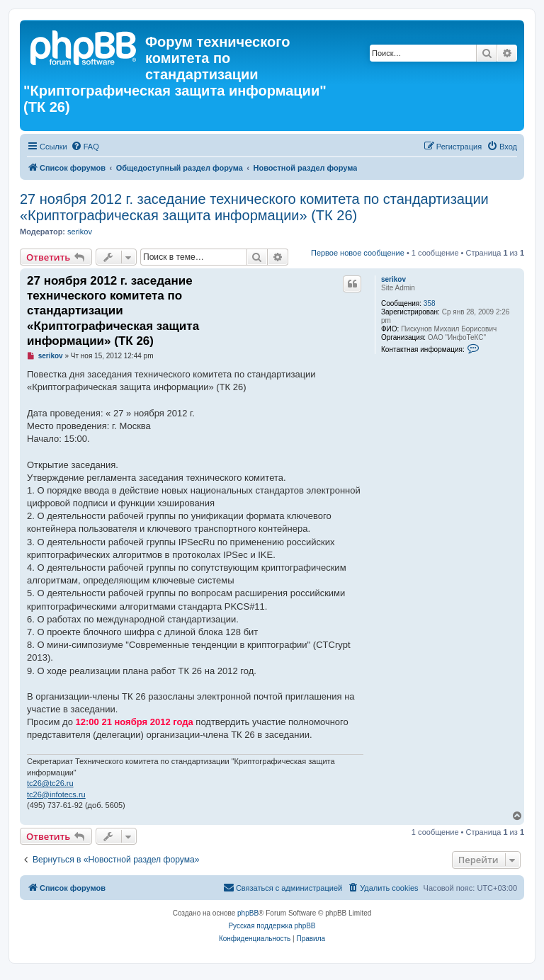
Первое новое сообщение (358, 253)
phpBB (248, 913)
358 (430, 303)
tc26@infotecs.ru (56, 794)
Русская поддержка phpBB (272, 926)
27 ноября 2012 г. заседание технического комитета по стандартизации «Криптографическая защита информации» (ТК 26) (254, 207)
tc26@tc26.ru (50, 783)
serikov (80, 232)
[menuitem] (85, 147)
